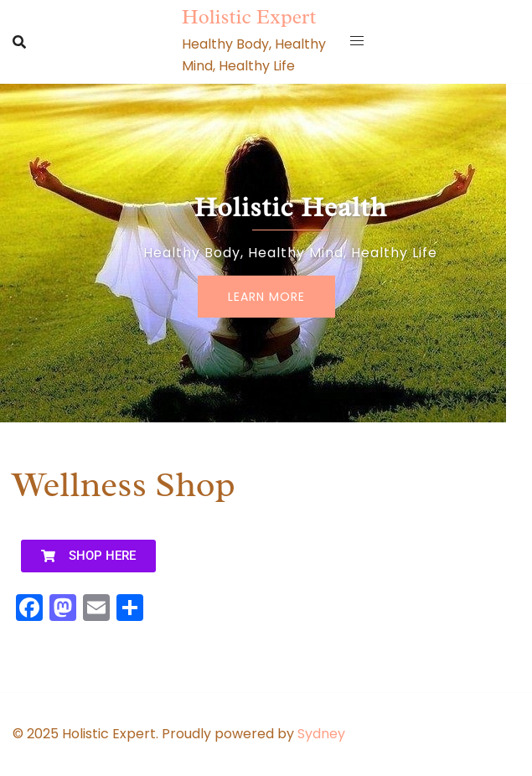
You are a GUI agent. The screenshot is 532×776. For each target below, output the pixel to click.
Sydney (321, 734)
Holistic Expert (249, 17)
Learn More (266, 297)
